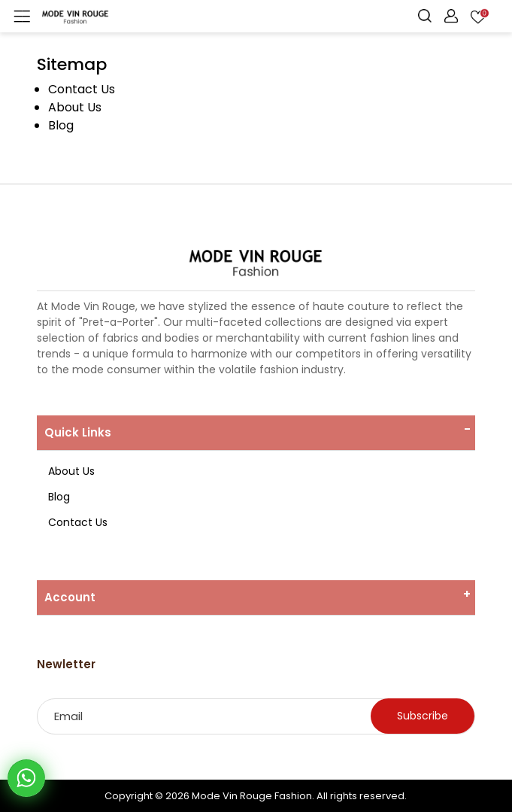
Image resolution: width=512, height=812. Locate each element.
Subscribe (423, 716)
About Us (75, 107)
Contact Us (82, 89)
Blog (61, 125)
